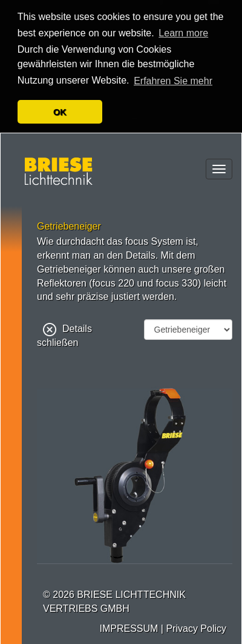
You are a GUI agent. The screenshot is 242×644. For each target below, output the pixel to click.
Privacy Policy (196, 627)
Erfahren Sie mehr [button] (173, 81)
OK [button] (60, 112)
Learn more (183, 33)
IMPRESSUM (129, 627)
